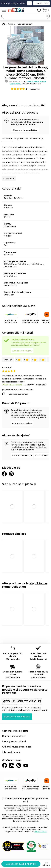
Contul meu (33, 10)
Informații (7, 139)
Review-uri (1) (37, 139)
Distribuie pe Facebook (4, 474)
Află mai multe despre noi (16, 747)
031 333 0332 (43, 3)
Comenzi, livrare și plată (15, 731)
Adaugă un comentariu (18, 394)
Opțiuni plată (21, 139)
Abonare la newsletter (25, 130)
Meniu (4, 10)
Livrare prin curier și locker (13, 674)
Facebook (5, 765)
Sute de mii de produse (38, 656)
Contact (29, 3)
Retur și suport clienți (14, 741)
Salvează (46, 865)
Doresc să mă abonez (17, 717)
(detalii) (42, 417)
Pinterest (19, 765)
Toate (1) (8, 360)
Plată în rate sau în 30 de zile (38, 674)
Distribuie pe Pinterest (11, 474)
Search (47, 16)
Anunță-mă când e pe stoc (21, 864)
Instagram (12, 765)
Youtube (26, 765)
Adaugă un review (22, 351)
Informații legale (11, 752)
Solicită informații (22, 455)
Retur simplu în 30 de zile (13, 656)
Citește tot (9, 178)
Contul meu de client (14, 736)
